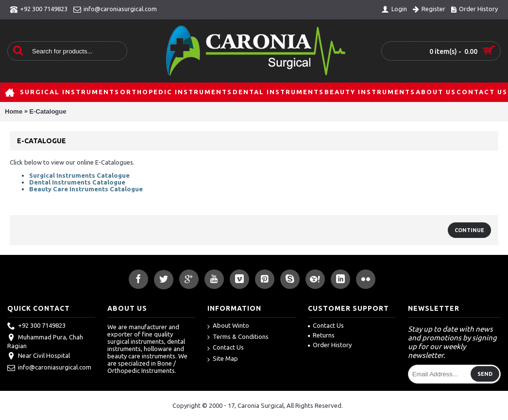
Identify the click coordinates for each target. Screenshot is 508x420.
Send (485, 374)
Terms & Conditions (238, 337)
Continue (469, 230)
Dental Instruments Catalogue (77, 182)
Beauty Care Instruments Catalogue (86, 189)
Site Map (223, 359)
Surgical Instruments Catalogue (79, 175)
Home (14, 111)
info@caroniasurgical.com (49, 368)
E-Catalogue (48, 111)
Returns (321, 335)
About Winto (228, 326)
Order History (330, 345)
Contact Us (226, 348)
